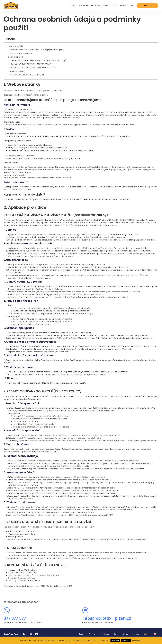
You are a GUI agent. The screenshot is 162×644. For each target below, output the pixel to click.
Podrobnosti (137, 640)
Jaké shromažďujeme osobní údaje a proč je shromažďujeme (37, 50)
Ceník (103, 6)
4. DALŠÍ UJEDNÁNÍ (17, 71)
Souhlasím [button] (115, 640)
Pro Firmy (81, 6)
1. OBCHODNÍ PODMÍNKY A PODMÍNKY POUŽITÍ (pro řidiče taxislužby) (38, 60)
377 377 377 (15, 618)
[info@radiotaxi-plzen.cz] (85, 610)
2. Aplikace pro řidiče (17, 57)
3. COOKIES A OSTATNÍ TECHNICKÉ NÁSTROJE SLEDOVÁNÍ (33, 68)
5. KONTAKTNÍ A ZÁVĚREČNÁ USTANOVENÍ (27, 75)
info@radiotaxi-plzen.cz (107, 618)
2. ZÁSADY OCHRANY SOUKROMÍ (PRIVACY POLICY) (30, 64)
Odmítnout (126, 640)
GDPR (146, 634)
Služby (71, 6)
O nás (112, 6)
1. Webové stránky (15, 46)
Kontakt (121, 6)
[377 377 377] (7, 610)
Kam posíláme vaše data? (21, 53)
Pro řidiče (93, 6)
